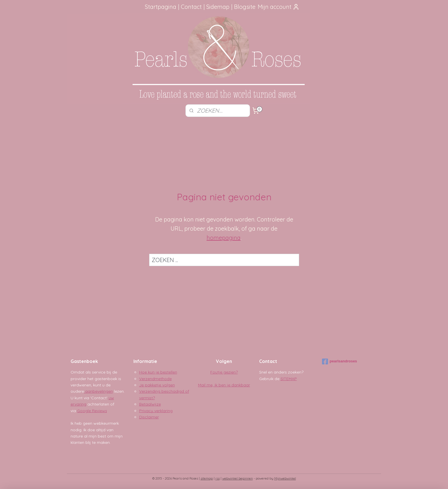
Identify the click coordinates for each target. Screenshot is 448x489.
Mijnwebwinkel (285, 478)
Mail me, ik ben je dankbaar (224, 385)
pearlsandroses (340, 362)
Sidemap (218, 7)
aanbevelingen (98, 391)
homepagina (224, 238)
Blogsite (245, 7)
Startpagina (161, 7)
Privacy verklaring (156, 411)
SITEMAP (289, 379)
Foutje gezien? (224, 372)
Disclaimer (149, 417)
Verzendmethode (155, 379)
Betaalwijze (150, 404)
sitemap (207, 478)
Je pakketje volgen (157, 385)
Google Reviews (92, 411)
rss (218, 478)
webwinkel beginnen (238, 478)
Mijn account (279, 7)
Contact (191, 7)
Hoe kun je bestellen (158, 372)
